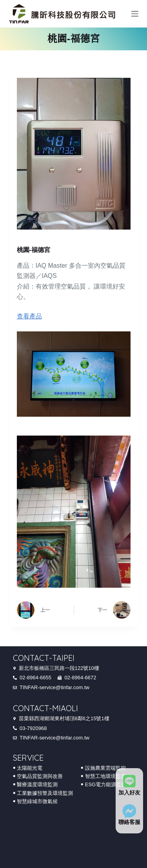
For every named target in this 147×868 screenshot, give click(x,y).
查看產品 (29, 316)
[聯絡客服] (129, 811)
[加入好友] (129, 781)
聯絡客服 (129, 822)
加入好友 (129, 793)
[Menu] (135, 14)
